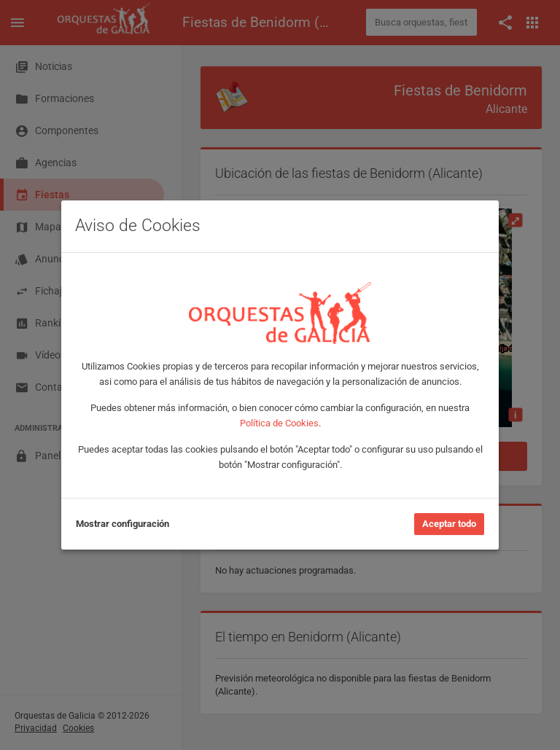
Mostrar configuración (122, 524)
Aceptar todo (449, 524)
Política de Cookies (279, 423)
